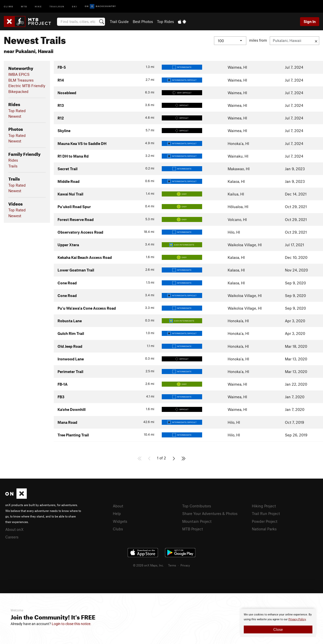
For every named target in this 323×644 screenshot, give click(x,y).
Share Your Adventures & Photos (210, 513)
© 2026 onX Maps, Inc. (148, 564)
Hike (38, 6)
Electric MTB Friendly (27, 86)
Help (117, 513)
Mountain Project (197, 521)
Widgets (120, 521)
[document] (278, 623)
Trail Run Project (266, 513)
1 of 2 (161, 458)
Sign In (310, 21)
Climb (9, 6)
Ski (75, 6)
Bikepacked (18, 91)
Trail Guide (119, 21)
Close (278, 629)
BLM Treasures (21, 80)
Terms (172, 564)
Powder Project (265, 521)
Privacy (185, 564)
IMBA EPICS (19, 74)
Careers (12, 536)
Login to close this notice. (72, 624)
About (118, 506)
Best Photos (143, 21)
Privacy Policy (297, 619)
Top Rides (165, 21)
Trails (13, 166)
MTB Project (193, 528)
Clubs (118, 528)
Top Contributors (197, 506)
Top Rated (17, 111)
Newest (15, 116)
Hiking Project (264, 506)
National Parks (264, 528)
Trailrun (57, 6)
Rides (13, 160)
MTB (24, 6)
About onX (14, 529)
